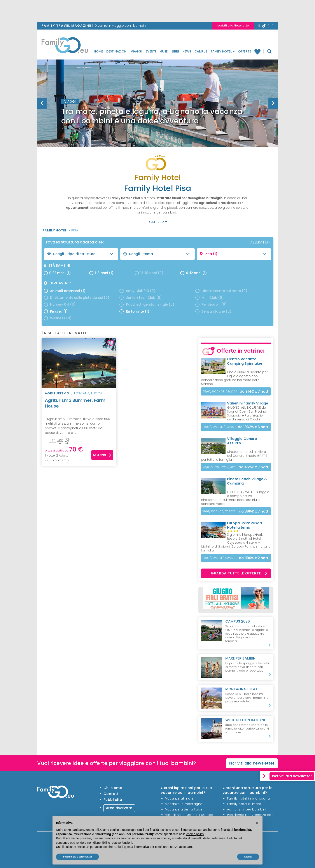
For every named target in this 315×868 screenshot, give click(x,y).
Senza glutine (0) (213, 311)
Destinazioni (117, 51)
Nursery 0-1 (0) (60, 304)
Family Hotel (223, 51)
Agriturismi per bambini (247, 809)
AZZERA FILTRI (261, 242)
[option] (157, 114)
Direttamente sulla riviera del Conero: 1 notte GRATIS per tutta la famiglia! (234, 456)
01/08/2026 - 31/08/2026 (219, 558)
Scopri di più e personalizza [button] (77, 857)
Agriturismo (57, 393)
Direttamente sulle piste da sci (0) (77, 298)
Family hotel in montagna (248, 798)
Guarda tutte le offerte (239, 573)
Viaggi (136, 51)
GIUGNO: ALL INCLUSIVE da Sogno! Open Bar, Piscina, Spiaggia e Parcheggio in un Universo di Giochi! (247, 413)
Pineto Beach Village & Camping (247, 481)
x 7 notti (255, 391)
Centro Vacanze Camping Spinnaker (245, 361)
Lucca (97, 393)
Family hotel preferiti (257, 51)
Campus (201, 51)
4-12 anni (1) (194, 273)
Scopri (102, 455)
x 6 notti (254, 427)
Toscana (82, 393)
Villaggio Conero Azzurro (242, 441)
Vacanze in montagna (184, 804)
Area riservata (119, 808)
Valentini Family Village (248, 403)
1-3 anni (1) (101, 273)
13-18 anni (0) (149, 273)
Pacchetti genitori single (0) (147, 304)
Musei (164, 51)
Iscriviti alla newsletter (252, 763)
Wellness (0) (58, 318)
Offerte (245, 51)
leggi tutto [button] (158, 221)
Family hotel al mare (244, 804)
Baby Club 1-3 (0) (137, 291)
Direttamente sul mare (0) (221, 291)
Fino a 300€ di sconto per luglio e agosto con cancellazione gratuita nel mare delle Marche (234, 378)
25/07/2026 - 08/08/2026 (220, 391)
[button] (257, 823)
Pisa (75, 230)
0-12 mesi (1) (57, 273)
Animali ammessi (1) (65, 291)
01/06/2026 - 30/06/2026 (219, 427)
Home (98, 51)
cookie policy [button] (195, 834)
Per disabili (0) (211, 304)
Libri (175, 51)
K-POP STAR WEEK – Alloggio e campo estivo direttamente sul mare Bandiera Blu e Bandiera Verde (235, 498)
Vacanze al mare (179, 798)
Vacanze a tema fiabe (184, 809)
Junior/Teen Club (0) (141, 298)
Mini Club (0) (210, 298)
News (187, 51)
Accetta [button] (248, 857)
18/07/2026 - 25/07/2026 (219, 511)
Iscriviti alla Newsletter (233, 25)
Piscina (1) (56, 311)
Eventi (151, 51)
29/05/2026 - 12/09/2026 (220, 467)
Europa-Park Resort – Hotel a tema (246, 525)
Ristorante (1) (134, 311)
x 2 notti (254, 558)
